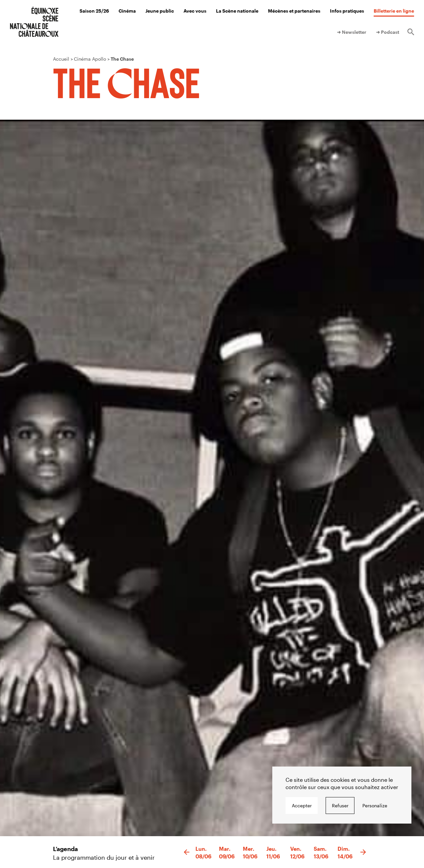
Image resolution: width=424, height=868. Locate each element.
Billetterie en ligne (394, 11)
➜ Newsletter (352, 32)
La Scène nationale (237, 11)
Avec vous (195, 11)
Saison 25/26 (94, 11)
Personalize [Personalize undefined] (375, 806)
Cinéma (127, 11)
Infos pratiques (347, 11)
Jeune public (160, 11)
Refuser (340, 806)
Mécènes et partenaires (294, 11)
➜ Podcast (388, 32)
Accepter (302, 806)
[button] (187, 852)
